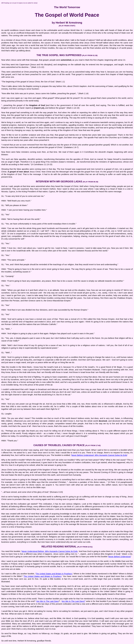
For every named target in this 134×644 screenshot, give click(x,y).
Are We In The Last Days (48, 601)
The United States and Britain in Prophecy (54, 574)
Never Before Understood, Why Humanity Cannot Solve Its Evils (99, 455)
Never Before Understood (119, 557)
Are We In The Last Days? (73, 601)
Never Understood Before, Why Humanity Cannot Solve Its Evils (50, 551)
